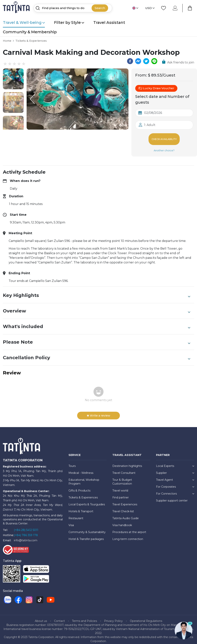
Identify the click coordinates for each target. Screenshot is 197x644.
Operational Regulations (146, 618)
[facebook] (130, 61)
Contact (59, 618)
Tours (72, 463)
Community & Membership (30, 32)
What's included (97, 323)
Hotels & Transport (81, 508)
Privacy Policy (113, 618)
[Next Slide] (123, 99)
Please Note (97, 339)
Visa (71, 522)
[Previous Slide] (32, 99)
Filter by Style (69, 22)
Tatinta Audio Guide (126, 515)
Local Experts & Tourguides (87, 501)
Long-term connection (128, 536)
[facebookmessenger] (138, 61)
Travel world (120, 487)
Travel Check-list (123, 508)
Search (100, 8)
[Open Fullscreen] (127, 129)
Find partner (121, 494)
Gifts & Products (79, 487)
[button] (13, 79)
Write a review (98, 412)
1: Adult (150, 125)
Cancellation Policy (97, 355)
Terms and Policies (84, 618)
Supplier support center (172, 497)
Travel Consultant (124, 470)
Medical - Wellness (81, 470)
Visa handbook (122, 522)
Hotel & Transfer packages (86, 536)
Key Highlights (97, 292)
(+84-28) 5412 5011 (26, 527)
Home (7, 41)
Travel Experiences (125, 501)
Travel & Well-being (24, 22)
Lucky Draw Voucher (156, 88)
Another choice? (164, 147)
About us (41, 618)
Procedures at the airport (129, 529)
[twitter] (146, 61)
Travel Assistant (109, 22)
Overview (97, 308)
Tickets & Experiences (31, 41)
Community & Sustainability (87, 529)
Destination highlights (127, 463)
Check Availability (164, 138)
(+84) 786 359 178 (26, 532)
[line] (154, 61)
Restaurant (76, 515)
